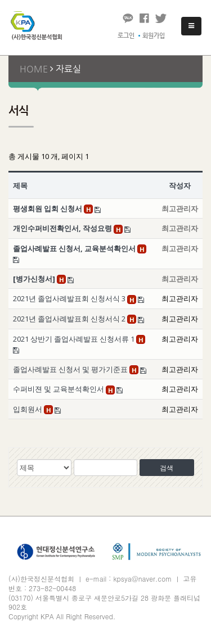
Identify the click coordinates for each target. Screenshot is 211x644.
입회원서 (28, 409)
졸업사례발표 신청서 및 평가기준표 (71, 369)
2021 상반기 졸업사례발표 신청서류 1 (75, 339)
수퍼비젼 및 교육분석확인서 (59, 389)
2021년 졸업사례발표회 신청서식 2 (70, 319)
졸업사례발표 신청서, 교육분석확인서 (75, 248)
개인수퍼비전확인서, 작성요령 (63, 228)
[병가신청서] (35, 279)
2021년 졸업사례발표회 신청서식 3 (70, 298)
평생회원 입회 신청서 (48, 208)
